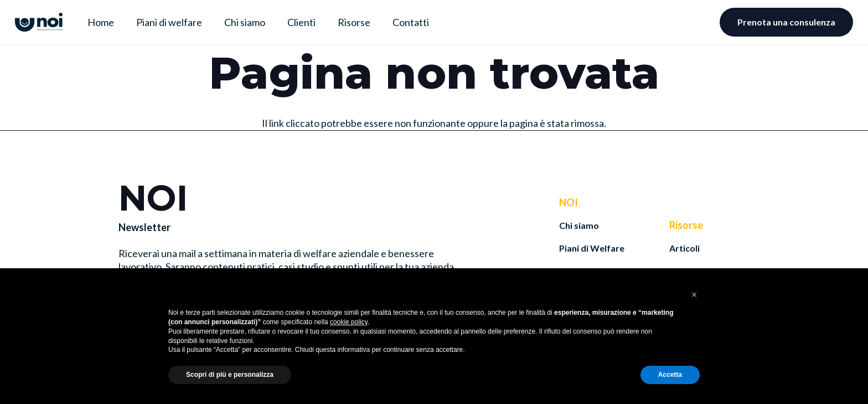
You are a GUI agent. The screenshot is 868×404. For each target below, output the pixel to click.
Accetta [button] (670, 375)
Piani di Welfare (592, 248)
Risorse (686, 225)
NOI (569, 202)
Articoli (684, 248)
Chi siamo (579, 225)
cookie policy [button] (349, 322)
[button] (694, 295)
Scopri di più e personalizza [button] (230, 375)
